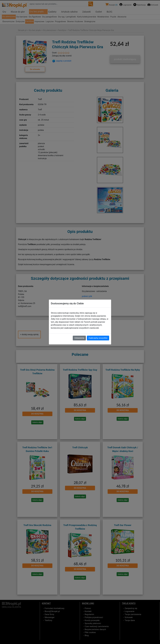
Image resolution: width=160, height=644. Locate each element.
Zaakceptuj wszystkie (98, 338)
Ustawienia (79, 338)
